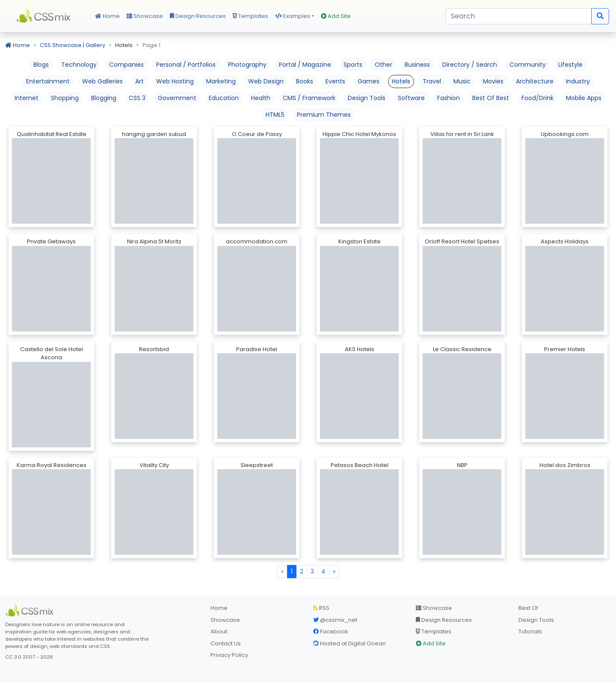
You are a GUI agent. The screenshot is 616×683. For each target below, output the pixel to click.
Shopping (65, 98)
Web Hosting (175, 81)
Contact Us (226, 643)
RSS (321, 608)
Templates (250, 16)
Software (411, 98)
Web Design (266, 81)
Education (224, 98)
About (219, 631)
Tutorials (530, 631)
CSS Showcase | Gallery (73, 45)
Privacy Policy (229, 655)
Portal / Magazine (305, 65)
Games (369, 81)
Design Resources (198, 16)
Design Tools (367, 98)
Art (139, 81)
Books (305, 81)
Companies (126, 65)
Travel (432, 81)
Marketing (221, 81)
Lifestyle (570, 65)
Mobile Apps (584, 98)
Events (335, 81)
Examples (293, 16)
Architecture (535, 81)
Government (177, 98)
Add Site (336, 16)
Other (384, 65)
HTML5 (275, 115)
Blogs (41, 65)
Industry (578, 81)
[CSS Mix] (31, 611)
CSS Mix (45, 16)
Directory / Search (470, 65)
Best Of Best (491, 98)
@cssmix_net (335, 620)
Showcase (145, 16)
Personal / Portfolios (186, 65)
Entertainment (48, 81)
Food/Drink (538, 98)
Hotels (401, 81)
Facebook (331, 631)
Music (462, 81)
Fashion (449, 98)
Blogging (104, 98)
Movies (493, 81)
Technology (79, 65)
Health (261, 98)
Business (417, 65)
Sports (353, 65)
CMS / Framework (309, 98)
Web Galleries (102, 81)
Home (107, 16)
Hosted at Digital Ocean (349, 643)
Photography (247, 65)
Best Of (528, 608)
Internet (27, 98)
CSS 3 (137, 98)
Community (528, 65)
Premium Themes (324, 115)
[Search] (518, 16)
